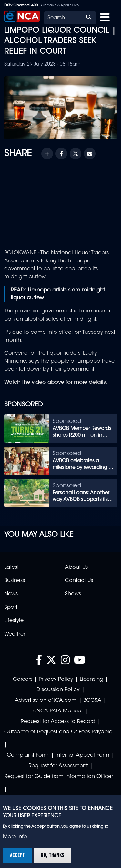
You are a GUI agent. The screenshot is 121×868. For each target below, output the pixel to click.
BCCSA (92, 700)
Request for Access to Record (58, 722)
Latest (11, 567)
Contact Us (79, 581)
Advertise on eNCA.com (46, 700)
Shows (73, 594)
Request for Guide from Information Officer (59, 777)
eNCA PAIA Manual (58, 711)
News (11, 594)
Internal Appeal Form (82, 755)
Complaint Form (28, 755)
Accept (17, 855)
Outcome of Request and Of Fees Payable (58, 732)
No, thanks (52, 855)
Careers (23, 679)
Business (15, 581)
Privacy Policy (56, 679)
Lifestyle (14, 621)
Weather (15, 634)
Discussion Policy (58, 690)
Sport (11, 608)
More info (15, 837)
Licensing (91, 679)
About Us (76, 567)
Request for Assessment (58, 766)
